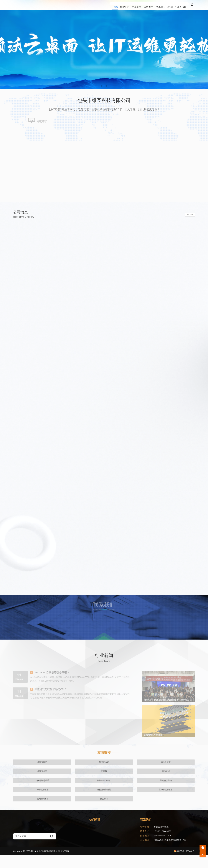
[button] (102, 86)
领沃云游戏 (43, 802)
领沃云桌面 (84, 802)
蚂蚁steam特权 (165, 802)
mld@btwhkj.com (162, 848)
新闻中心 (109, 5)
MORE (190, 257)
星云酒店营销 (185, 802)
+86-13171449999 (163, 844)
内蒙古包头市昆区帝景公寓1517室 (170, 852)
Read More (104, 706)
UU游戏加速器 (22, 810)
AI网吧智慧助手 (145, 802)
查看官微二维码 (161, 840)
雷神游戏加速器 (63, 810)
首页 (98, 5)
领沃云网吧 (22, 802)
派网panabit (84, 810)
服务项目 (182, 5)
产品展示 (124, 5)
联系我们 (155, 5)
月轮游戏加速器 (43, 810)
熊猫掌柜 (124, 802)
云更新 (104, 802)
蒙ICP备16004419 (184, 864)
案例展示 (139, 5)
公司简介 (168, 5)
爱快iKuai (104, 810)
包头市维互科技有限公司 (48, 864)
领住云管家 (63, 802)
